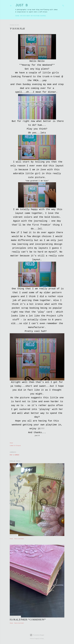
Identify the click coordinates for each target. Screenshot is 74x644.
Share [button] (11, 443)
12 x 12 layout (17, 445)
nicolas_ (42, 639)
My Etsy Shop (25, 16)
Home (17, 16)
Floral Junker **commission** (28, 620)
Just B (22, 5)
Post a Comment (15, 455)
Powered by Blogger (37, 635)
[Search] (63, 5)
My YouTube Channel (38, 16)
